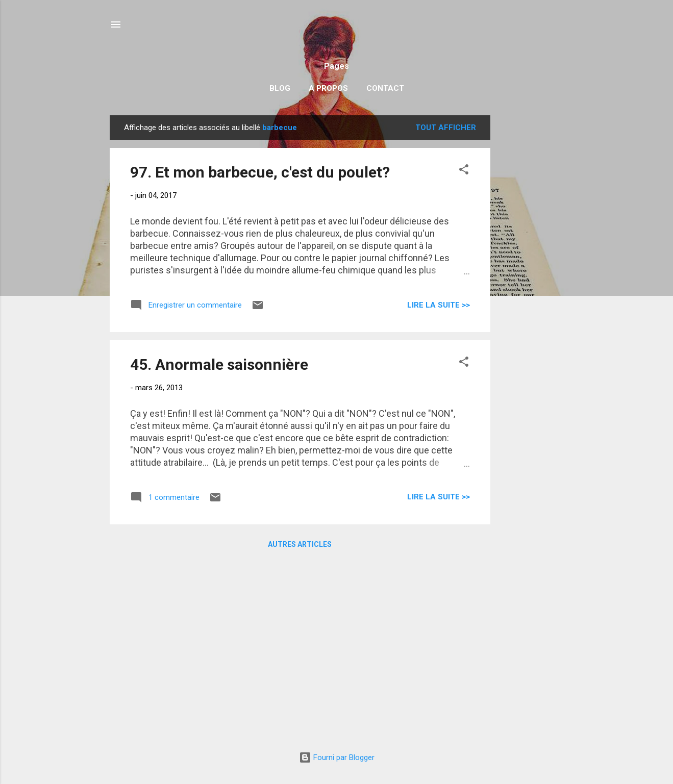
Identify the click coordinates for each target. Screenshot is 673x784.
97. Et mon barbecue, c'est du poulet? (260, 172)
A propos (328, 88)
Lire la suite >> (439, 305)
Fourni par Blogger (337, 757)
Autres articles (300, 544)
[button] (464, 171)
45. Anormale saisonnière (219, 364)
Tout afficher (446, 128)
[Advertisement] (531, 268)
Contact (385, 88)
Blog (280, 88)
